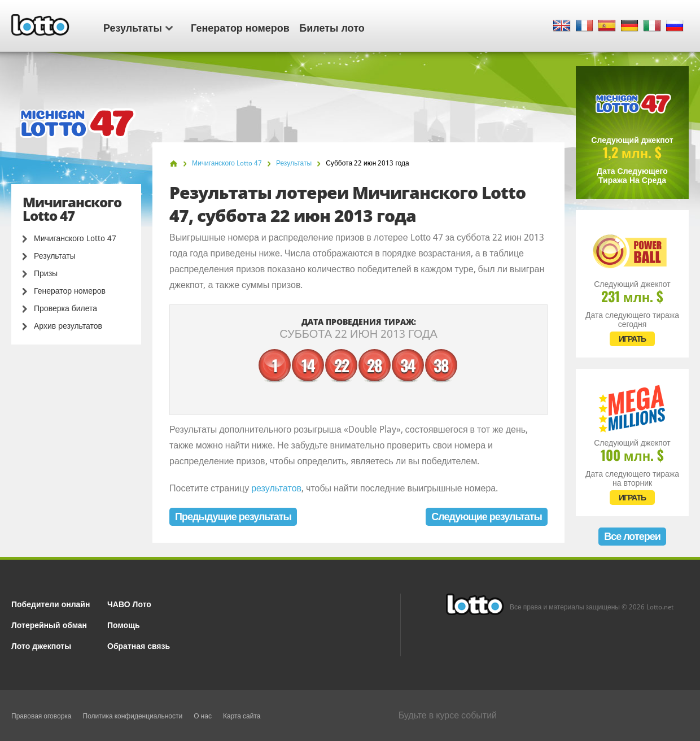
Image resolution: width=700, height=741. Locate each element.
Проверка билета (65, 308)
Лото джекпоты (41, 645)
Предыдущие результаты (233, 516)
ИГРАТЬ (632, 339)
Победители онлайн (51, 603)
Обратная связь (139, 645)
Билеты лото (332, 27)
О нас (203, 716)
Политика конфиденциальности (133, 716)
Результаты (138, 27)
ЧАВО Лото (129, 603)
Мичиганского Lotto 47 (75, 238)
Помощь (124, 624)
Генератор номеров (240, 27)
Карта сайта (242, 716)
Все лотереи (632, 536)
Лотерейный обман (49, 624)
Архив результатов (68, 326)
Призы (46, 273)
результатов (276, 488)
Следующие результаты (487, 516)
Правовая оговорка (41, 716)
